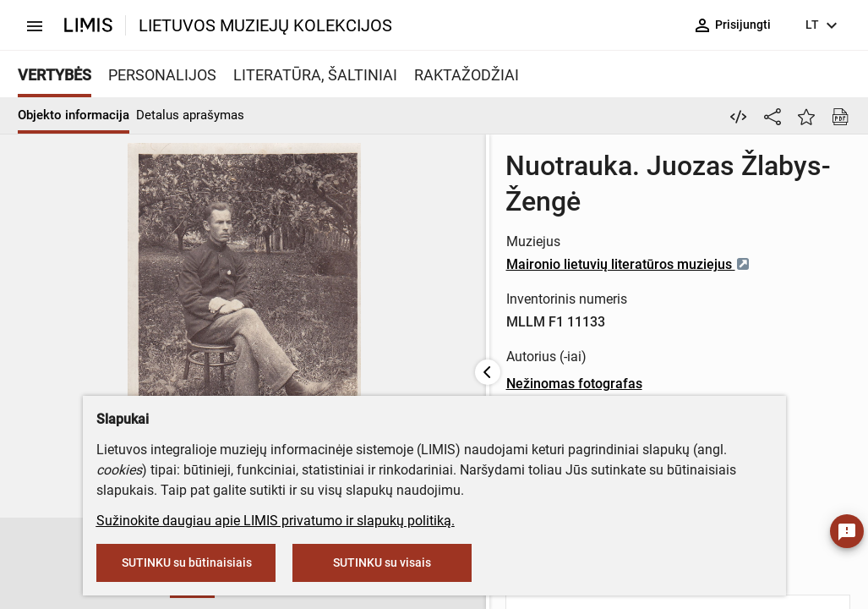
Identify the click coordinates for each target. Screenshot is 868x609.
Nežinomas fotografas (478, 348)
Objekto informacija (74, 115)
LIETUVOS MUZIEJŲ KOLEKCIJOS (265, 25)
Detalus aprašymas (190, 115)
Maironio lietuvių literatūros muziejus (532, 229)
